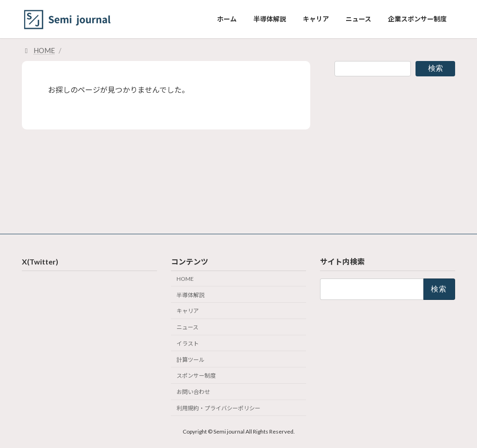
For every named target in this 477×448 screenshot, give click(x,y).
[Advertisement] (395, 149)
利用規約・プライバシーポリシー (218, 408)
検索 (436, 68)
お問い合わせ (193, 392)
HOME (185, 279)
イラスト (188, 343)
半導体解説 (191, 295)
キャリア (188, 311)
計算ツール (191, 359)
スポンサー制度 (196, 376)
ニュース (187, 327)
